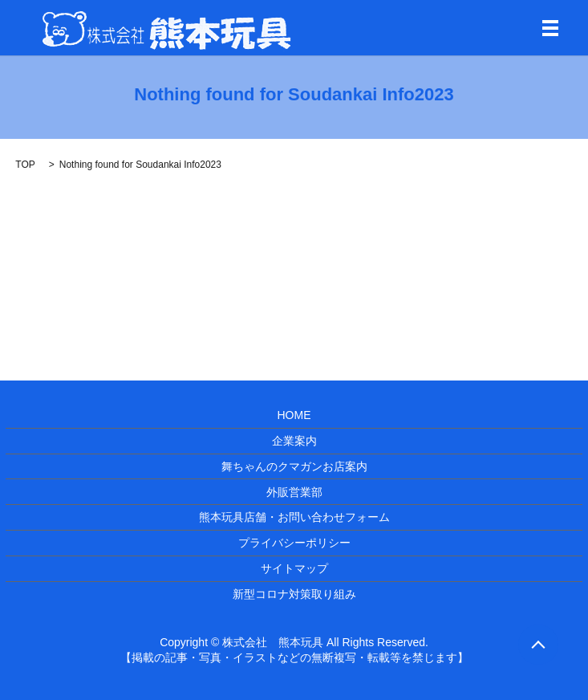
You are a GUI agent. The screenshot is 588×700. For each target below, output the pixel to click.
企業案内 (294, 441)
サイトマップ (294, 568)
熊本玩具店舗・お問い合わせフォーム (294, 517)
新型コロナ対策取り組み (294, 594)
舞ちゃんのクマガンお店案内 (294, 466)
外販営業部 (294, 492)
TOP (25, 165)
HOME (294, 415)
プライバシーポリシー (294, 543)
